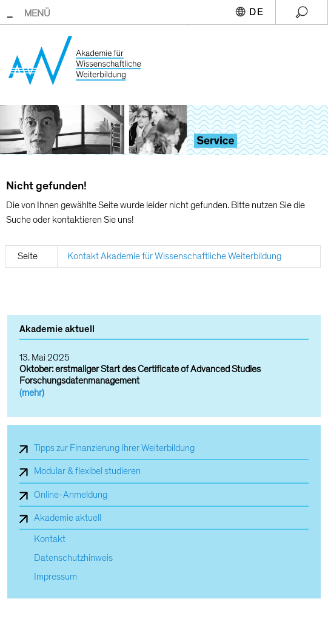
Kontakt (50, 539)
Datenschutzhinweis (73, 558)
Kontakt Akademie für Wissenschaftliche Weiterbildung (174, 256)
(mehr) (32, 393)
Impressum (55, 577)
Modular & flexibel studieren (87, 471)
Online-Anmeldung (71, 495)
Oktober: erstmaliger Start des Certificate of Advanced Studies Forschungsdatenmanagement (140, 375)
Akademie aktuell (68, 518)
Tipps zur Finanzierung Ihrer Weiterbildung (114, 448)
